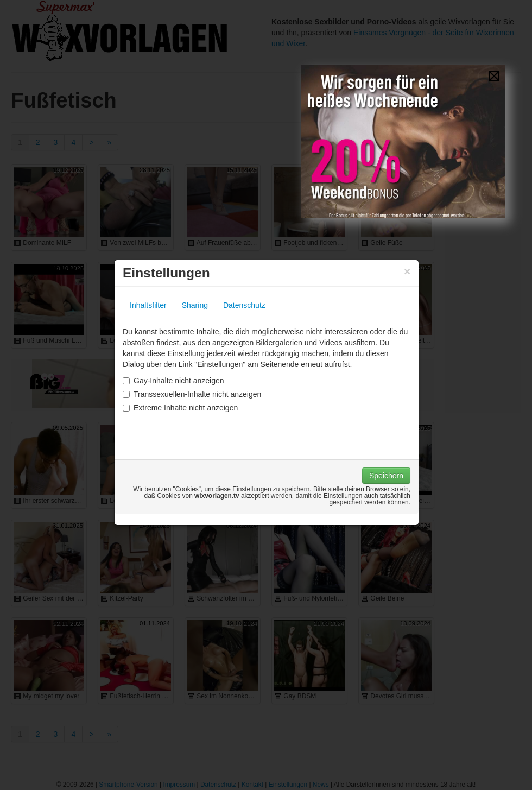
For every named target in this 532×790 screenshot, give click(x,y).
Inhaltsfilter (148, 305)
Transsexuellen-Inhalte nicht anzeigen (192, 394)
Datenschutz (244, 305)
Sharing (195, 305)
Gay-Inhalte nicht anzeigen (173, 381)
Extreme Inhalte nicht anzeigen (180, 408)
